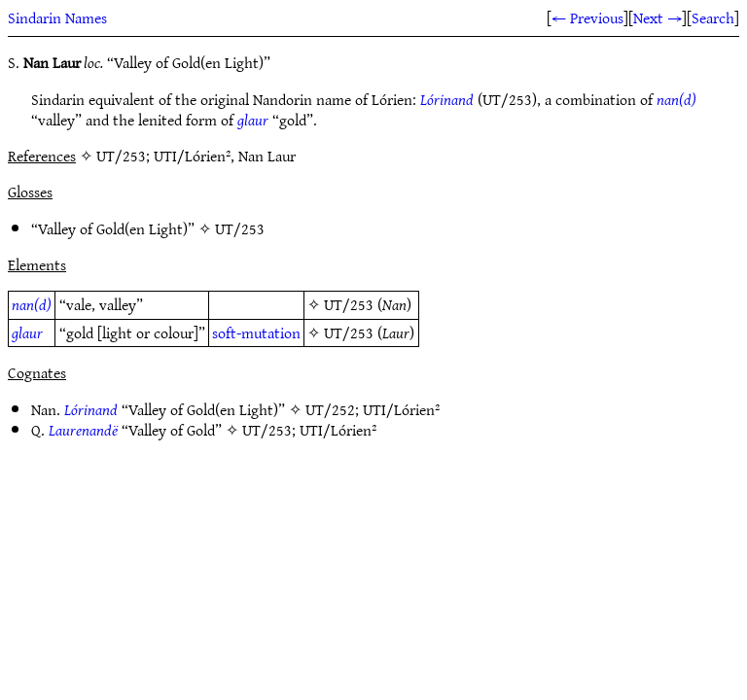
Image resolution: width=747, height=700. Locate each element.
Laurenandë (83, 430)
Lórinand (447, 99)
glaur (253, 120)
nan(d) (676, 99)
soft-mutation (256, 332)
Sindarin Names (57, 17)
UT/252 (330, 409)
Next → (658, 17)
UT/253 (240, 228)
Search (713, 17)
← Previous (587, 17)
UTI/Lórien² (401, 409)
